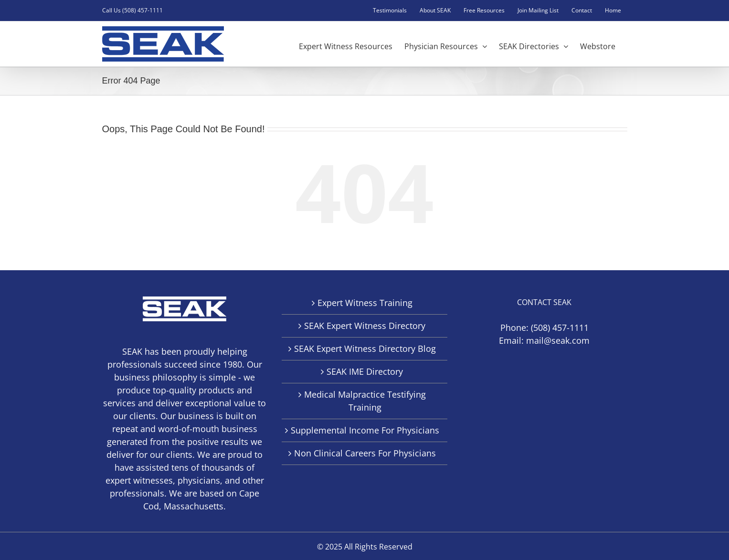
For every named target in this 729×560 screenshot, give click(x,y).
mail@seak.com (558, 340)
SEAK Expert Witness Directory (365, 326)
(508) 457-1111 (560, 328)
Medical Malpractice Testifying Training (365, 401)
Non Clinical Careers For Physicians (365, 453)
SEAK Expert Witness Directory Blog (365, 349)
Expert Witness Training (365, 303)
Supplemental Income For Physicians (365, 430)
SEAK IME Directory (365, 371)
